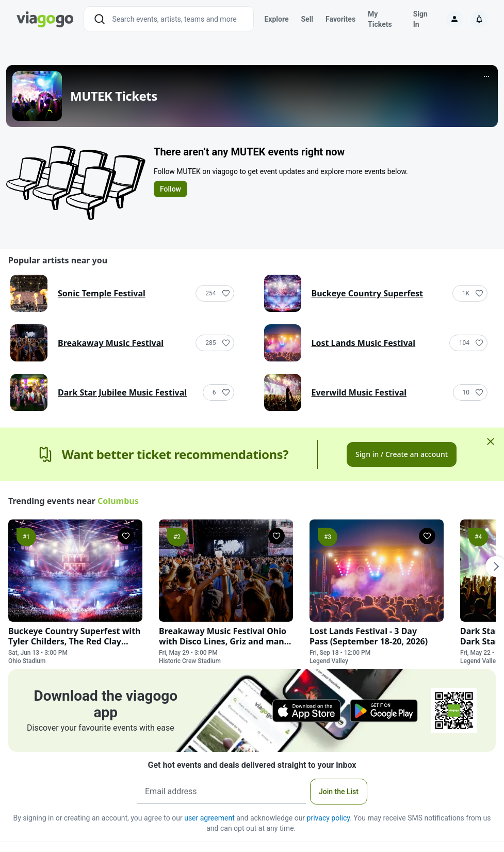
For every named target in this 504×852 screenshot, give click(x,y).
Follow (170, 189)
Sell (307, 19)
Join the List (339, 792)
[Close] (491, 441)
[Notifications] (479, 19)
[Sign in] (454, 19)
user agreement (209, 818)
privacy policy (329, 818)
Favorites (340, 19)
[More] (486, 76)
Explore (276, 19)
